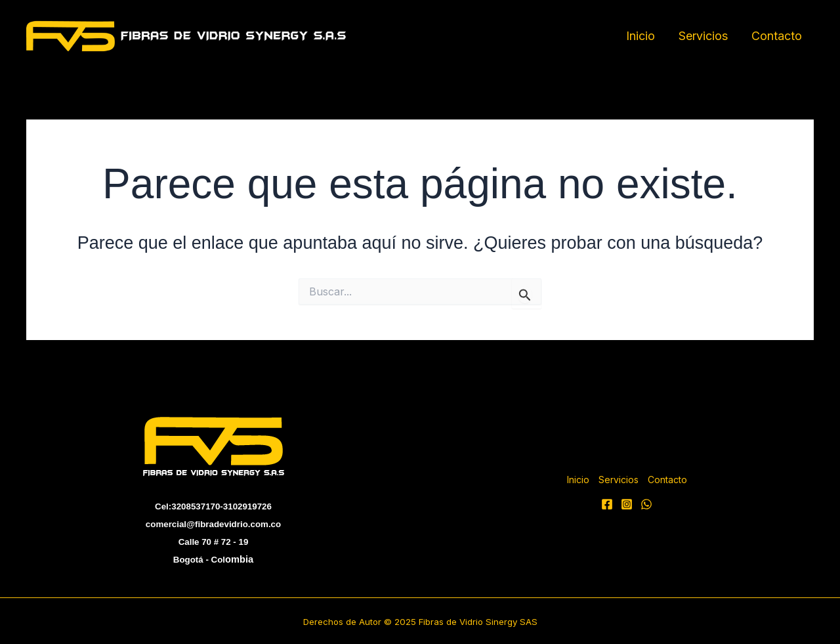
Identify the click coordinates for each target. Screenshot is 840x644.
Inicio (640, 36)
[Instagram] (627, 504)
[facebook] (607, 504)
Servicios (703, 36)
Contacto (777, 36)
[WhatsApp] (646, 504)
